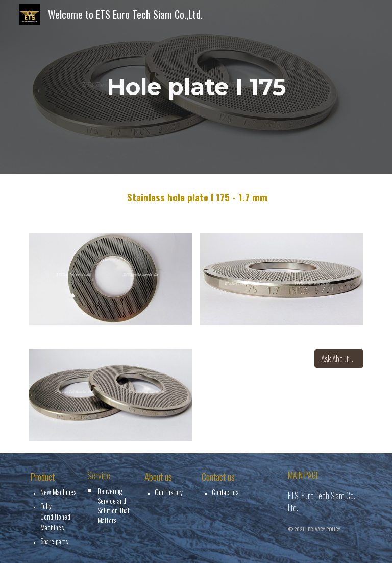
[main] (196, 87)
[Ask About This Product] (339, 359)
